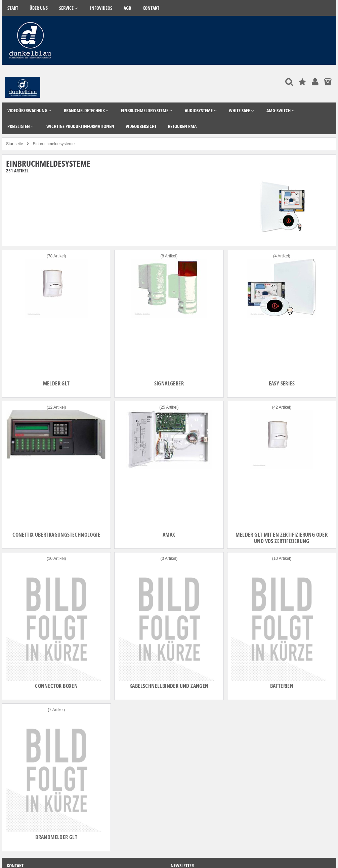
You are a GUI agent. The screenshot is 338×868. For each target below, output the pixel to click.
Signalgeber (169, 383)
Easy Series (282, 383)
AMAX (169, 535)
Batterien (282, 686)
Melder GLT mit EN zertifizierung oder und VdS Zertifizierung (282, 538)
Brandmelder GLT (56, 837)
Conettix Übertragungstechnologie (56, 535)
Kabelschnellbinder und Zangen (169, 686)
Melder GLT (56, 383)
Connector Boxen (56, 686)
